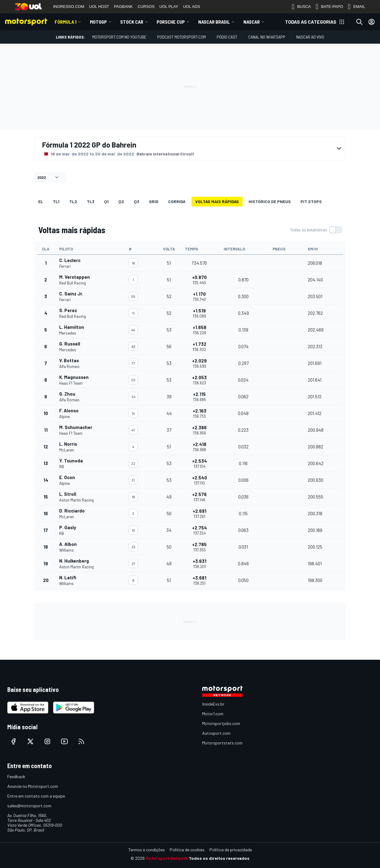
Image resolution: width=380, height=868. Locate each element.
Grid (154, 201)
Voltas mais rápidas (217, 201)
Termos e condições (147, 850)
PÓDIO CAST (227, 37)
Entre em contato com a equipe (36, 796)
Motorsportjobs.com (221, 723)
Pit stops (311, 201)
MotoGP (98, 22)
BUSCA (301, 7)
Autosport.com (216, 733)
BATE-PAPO (329, 7)
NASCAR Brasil (214, 22)
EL (41, 201)
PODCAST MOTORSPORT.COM (182, 37)
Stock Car (132, 22)
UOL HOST (99, 7)
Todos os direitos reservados (219, 858)
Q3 (137, 201)
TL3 (91, 201)
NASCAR (252, 22)
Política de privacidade (231, 850)
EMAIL (356, 7)
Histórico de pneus (270, 201)
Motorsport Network (167, 858)
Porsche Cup (171, 22)
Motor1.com (213, 714)
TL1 (56, 201)
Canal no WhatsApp (267, 37)
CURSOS (146, 7)
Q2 (121, 201)
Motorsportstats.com (222, 743)
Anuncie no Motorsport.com (33, 786)
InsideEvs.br (213, 704)
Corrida (177, 201)
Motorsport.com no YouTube (119, 37)
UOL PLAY (169, 7)
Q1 (106, 201)
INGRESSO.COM (69, 7)
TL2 (73, 201)
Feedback (16, 776)
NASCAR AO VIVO (310, 37)
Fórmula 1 (66, 22)
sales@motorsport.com (29, 806)
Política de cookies (187, 850)
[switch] (316, 230)
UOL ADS (192, 7)
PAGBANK (124, 7)
